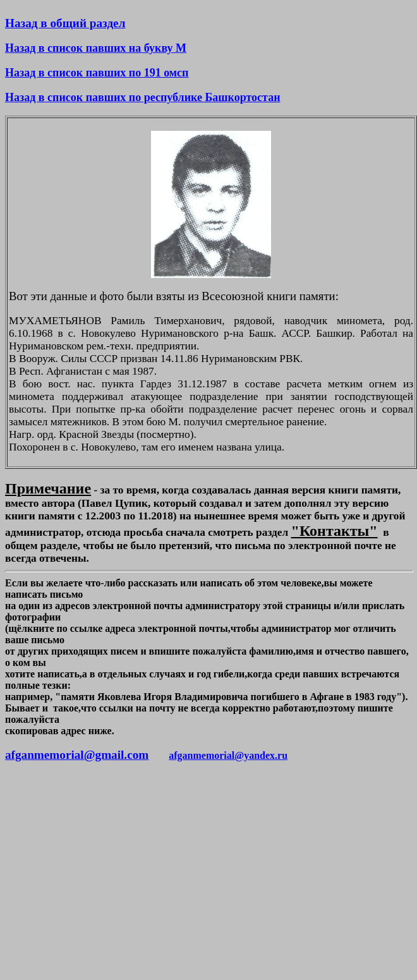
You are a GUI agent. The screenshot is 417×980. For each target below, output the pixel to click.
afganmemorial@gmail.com (77, 755)
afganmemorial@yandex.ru (228, 755)
